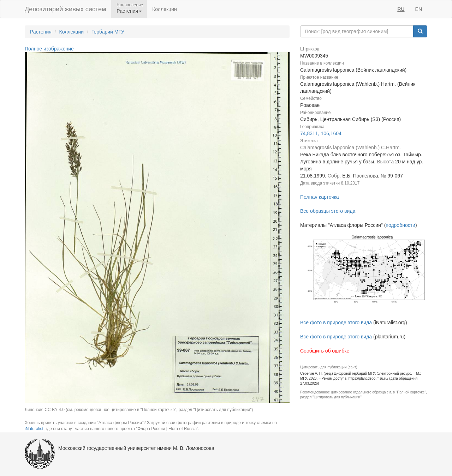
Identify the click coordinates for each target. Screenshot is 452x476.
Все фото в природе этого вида (336, 323)
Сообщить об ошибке (325, 351)
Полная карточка (320, 197)
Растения (41, 32)
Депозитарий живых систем (65, 9)
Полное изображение (49, 49)
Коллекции (165, 9)
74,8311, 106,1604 (321, 133)
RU (401, 9)
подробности (400, 225)
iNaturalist (34, 429)
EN (419, 9)
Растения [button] (129, 11)
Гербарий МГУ (108, 32)
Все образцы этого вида (328, 211)
